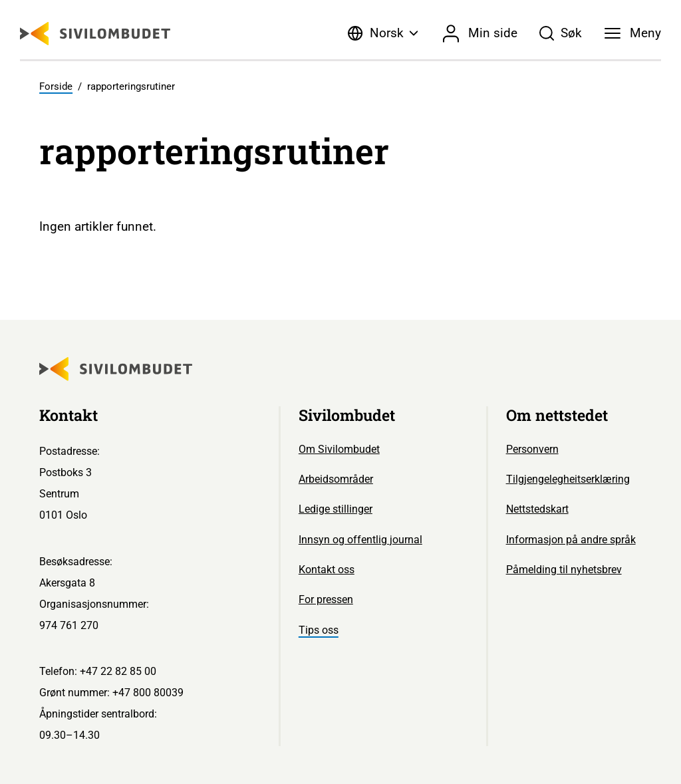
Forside (56, 86)
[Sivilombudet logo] (95, 34)
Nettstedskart (537, 509)
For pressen (326, 599)
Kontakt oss (327, 570)
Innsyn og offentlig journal (360, 540)
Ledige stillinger (336, 509)
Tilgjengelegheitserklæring (568, 479)
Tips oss (319, 630)
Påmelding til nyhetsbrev (564, 570)
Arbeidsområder (336, 479)
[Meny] (633, 33)
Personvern (532, 449)
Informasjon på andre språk (571, 540)
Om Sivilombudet (339, 449)
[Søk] (561, 33)
